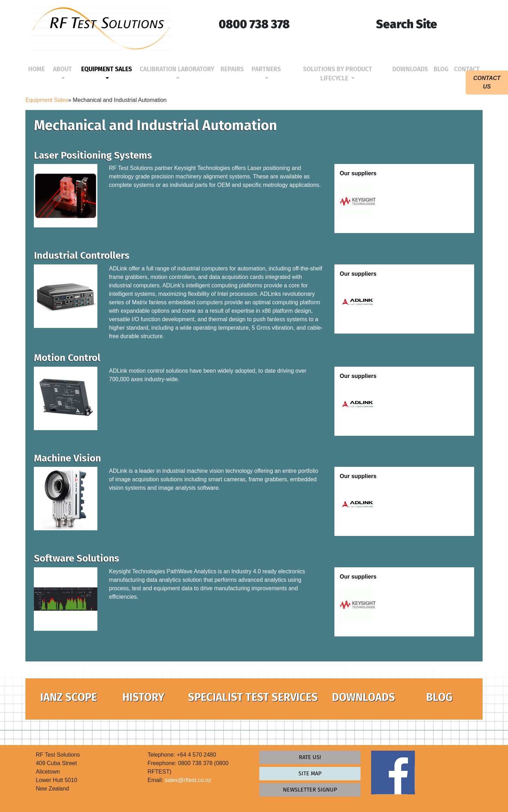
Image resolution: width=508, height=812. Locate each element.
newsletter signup (310, 790)
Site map (310, 773)
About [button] (62, 69)
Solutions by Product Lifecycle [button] (338, 74)
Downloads (412, 69)
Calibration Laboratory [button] (177, 69)
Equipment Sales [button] (107, 69)
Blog (442, 69)
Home (38, 69)
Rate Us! (310, 757)
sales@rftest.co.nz (188, 780)
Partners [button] (266, 69)
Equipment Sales (47, 100)
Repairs (234, 69)
